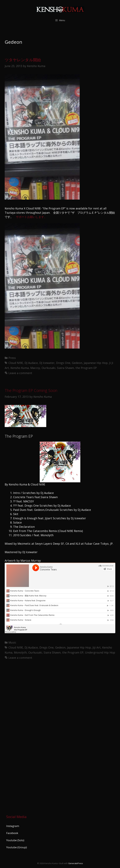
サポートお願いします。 (31, 217)
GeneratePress (76, 863)
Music (12, 642)
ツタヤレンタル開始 (23, 60)
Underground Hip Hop (100, 652)
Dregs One (63, 363)
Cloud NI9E (16, 363)
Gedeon (77, 363)
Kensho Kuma (20, 368)
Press (12, 358)
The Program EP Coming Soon (31, 390)
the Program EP (86, 368)
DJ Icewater (47, 363)
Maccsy (35, 368)
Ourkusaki (48, 368)
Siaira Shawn (65, 368)
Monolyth (20, 652)
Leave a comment (20, 373)
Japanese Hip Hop (96, 363)
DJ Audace (31, 363)
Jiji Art (97, 647)
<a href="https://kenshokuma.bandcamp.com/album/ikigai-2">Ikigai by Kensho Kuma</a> (34, 736)
